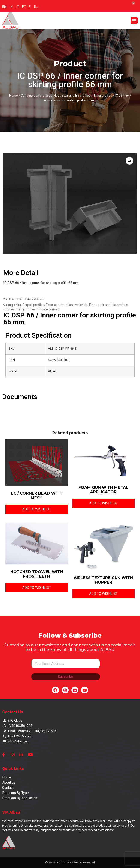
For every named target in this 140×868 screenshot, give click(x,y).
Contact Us (13, 712)
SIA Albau (11, 812)
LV (11, 7)
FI (30, 7)
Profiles (9, 309)
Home (14, 96)
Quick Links (13, 769)
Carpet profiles (33, 305)
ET (24, 7)
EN (4, 7)
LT (17, 7)
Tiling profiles (103, 96)
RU (36, 7)
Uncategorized (48, 309)
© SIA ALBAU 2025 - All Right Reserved (70, 863)
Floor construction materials (67, 305)
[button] (134, 20)
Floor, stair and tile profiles (72, 96)
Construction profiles (36, 96)
